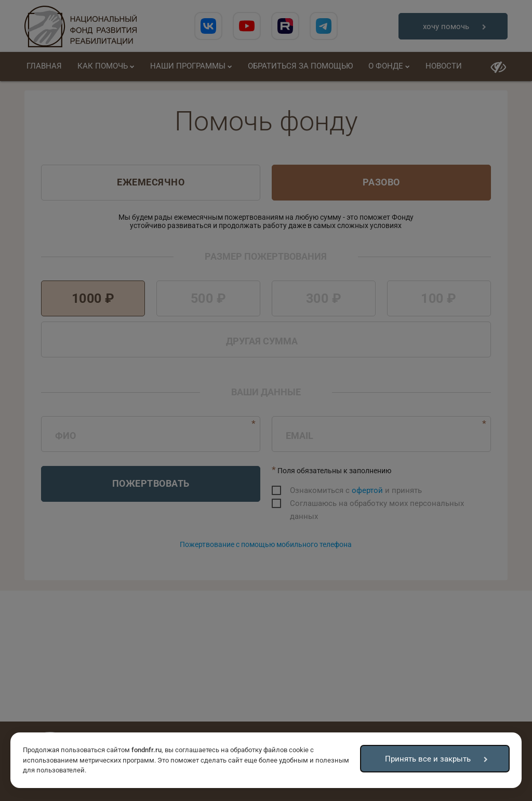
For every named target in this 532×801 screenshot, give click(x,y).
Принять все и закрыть (428, 759)
